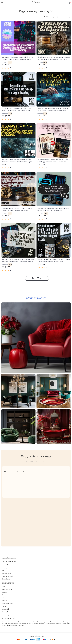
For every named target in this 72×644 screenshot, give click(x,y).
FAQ (4, 571)
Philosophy (5, 612)
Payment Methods (8, 576)
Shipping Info (6, 568)
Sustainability (6, 609)
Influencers (5, 598)
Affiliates (5, 601)
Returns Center (7, 574)
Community (6, 615)
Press (4, 595)
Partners (5, 606)
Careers (4, 592)
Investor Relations (8, 604)
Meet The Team (7, 589)
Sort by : (47, 17)
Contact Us (6, 565)
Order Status (6, 579)
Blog (4, 587)
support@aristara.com (9, 558)
